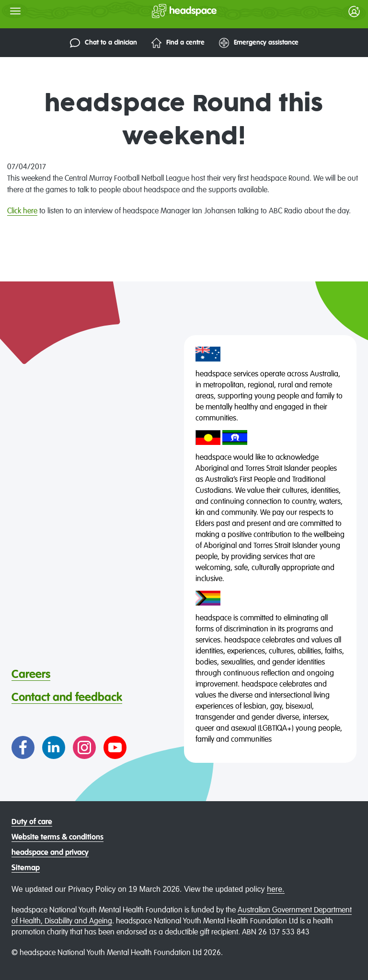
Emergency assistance (259, 43)
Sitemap (26, 868)
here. (276, 889)
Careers (31, 675)
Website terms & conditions (57, 838)
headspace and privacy (50, 853)
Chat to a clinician (103, 43)
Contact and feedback (67, 698)
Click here (22, 211)
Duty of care (32, 822)
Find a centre (178, 43)
